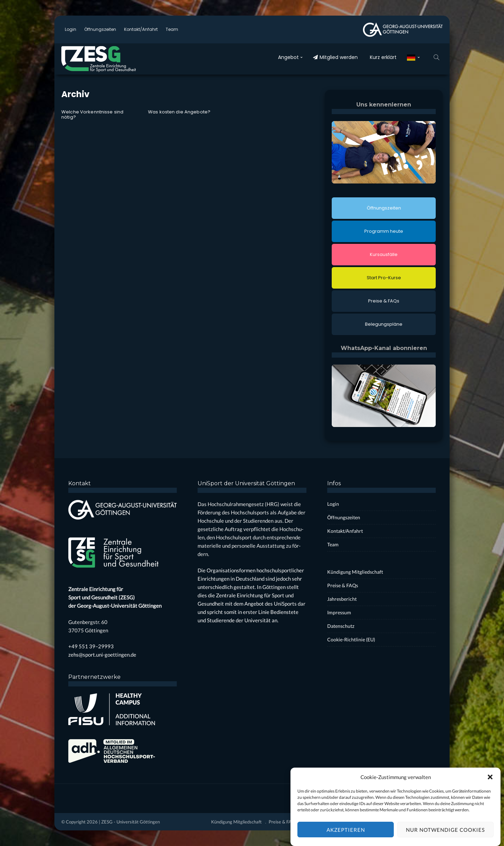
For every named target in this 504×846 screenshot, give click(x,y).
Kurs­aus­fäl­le (384, 254)
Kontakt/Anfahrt (141, 29)
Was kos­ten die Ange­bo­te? (179, 112)
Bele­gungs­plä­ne (384, 324)
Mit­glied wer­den (335, 57)
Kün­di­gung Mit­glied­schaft (355, 572)
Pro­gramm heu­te (384, 231)
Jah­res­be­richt (342, 599)
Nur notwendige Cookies (445, 835)
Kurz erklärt (383, 57)
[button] (490, 783)
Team (172, 29)
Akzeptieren (346, 835)
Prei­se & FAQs (384, 301)
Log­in (71, 29)
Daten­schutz (341, 626)
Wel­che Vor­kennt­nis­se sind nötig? (92, 114)
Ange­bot (288, 57)
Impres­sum (339, 612)
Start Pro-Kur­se (384, 278)
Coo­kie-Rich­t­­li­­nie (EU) (351, 639)
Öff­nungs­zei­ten (100, 29)
